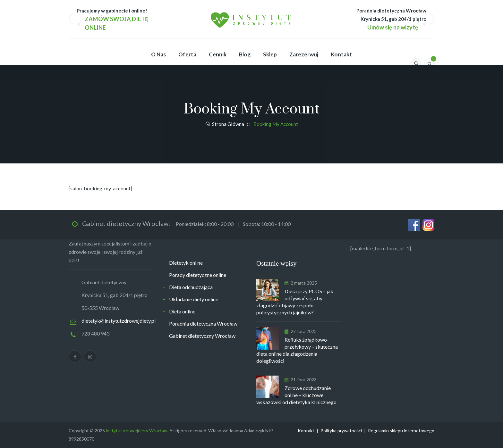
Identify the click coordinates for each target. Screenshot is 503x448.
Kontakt (341, 54)
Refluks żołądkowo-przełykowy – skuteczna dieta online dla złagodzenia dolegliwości (297, 350)
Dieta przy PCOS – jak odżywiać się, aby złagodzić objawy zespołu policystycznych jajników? (295, 302)
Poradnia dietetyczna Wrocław (203, 324)
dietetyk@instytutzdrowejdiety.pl (119, 321)
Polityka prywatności (341, 431)
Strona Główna (225, 124)
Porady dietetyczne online (198, 275)
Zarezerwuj (304, 54)
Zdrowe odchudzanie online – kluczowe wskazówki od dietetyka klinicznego (296, 395)
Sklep (270, 54)
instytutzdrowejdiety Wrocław (137, 431)
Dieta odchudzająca (191, 287)
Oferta (187, 54)
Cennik (218, 54)
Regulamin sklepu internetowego (401, 431)
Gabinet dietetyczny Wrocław (202, 336)
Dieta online (182, 311)
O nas (158, 54)
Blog (245, 54)
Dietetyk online (186, 263)
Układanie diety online (194, 299)
